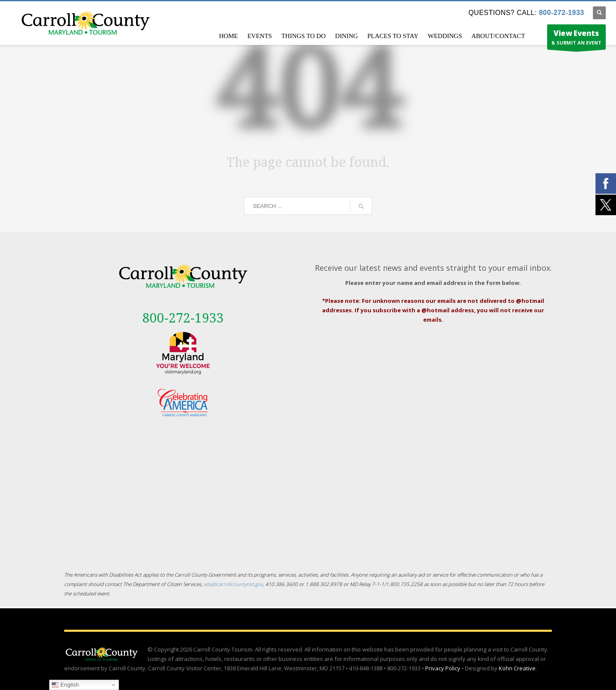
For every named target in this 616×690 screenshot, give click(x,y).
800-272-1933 (562, 13)
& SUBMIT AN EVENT (576, 39)
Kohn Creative (517, 668)
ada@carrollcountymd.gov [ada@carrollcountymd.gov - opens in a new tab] (233, 584)
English (65, 685)
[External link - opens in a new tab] (183, 353)
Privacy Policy (443, 668)
